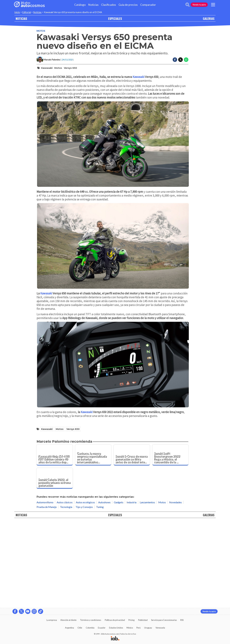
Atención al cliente (68, 620)
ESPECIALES (115, 18)
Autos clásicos (65, 588)
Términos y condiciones (91, 620)
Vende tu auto (199, 5)
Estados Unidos (116, 628)
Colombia (90, 628)
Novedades (175, 588)
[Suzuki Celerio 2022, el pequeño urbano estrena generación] (55, 564)
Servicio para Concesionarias (164, 620)
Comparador (148, 5)
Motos (41, 31)
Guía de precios (128, 5)
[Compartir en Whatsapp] (186, 60)
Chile (80, 628)
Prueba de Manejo (47, 592)
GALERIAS (209, 18)
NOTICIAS (21, 18)
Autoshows (104, 588)
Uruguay (148, 628)
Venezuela (160, 628)
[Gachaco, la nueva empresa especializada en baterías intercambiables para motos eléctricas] (93, 540)
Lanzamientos (147, 588)
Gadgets (119, 588)
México (130, 628)
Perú (138, 628)
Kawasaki (47, 68)
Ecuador (102, 628)
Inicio (17, 12)
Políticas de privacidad (115, 620)
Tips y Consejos (84, 592)
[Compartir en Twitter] (180, 60)
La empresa (52, 620)
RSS (182, 620)
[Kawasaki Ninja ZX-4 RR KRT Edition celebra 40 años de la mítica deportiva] (55, 540)
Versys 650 (70, 68)
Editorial (27, 12)
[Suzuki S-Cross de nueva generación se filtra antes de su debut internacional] (132, 540)
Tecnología (66, 592)
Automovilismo (45, 588)
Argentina (69, 628)
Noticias (93, 5)
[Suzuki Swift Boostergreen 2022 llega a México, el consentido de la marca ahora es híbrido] (170, 540)
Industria (132, 588)
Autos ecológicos (85, 588)
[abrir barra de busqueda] (188, 5)
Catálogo (80, 5)
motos (58, 68)
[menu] (213, 5)
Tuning (100, 592)
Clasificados (109, 5)
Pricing (131, 620)
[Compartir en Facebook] (175, 60)
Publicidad (143, 620)
